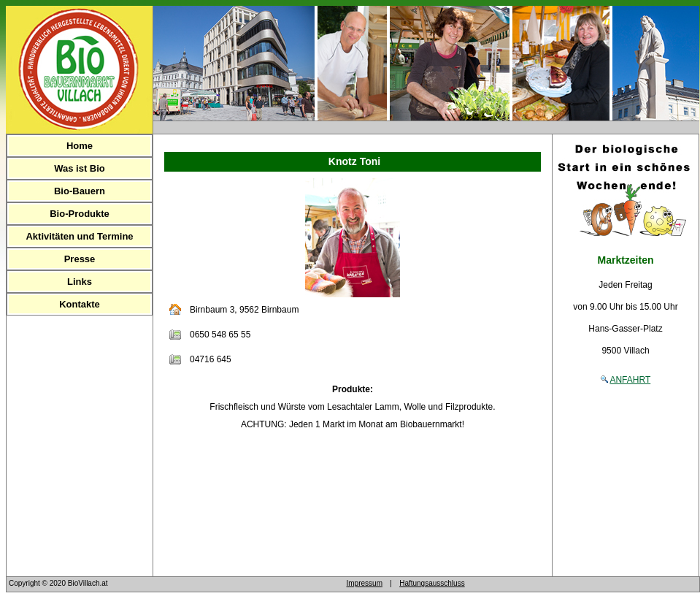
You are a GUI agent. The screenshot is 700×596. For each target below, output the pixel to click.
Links (80, 282)
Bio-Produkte (80, 214)
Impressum (365, 583)
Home (80, 146)
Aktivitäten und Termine (79, 236)
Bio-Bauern (80, 191)
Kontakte (80, 304)
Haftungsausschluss (432, 583)
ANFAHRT (630, 380)
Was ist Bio (80, 168)
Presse (80, 259)
